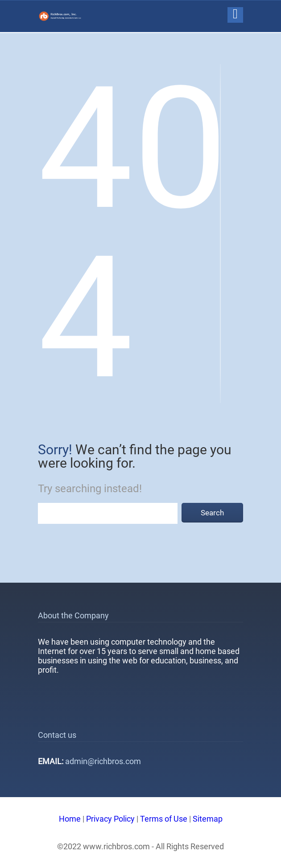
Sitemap (208, 819)
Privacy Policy (110, 819)
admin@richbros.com (103, 761)
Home (70, 819)
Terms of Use (164, 819)
